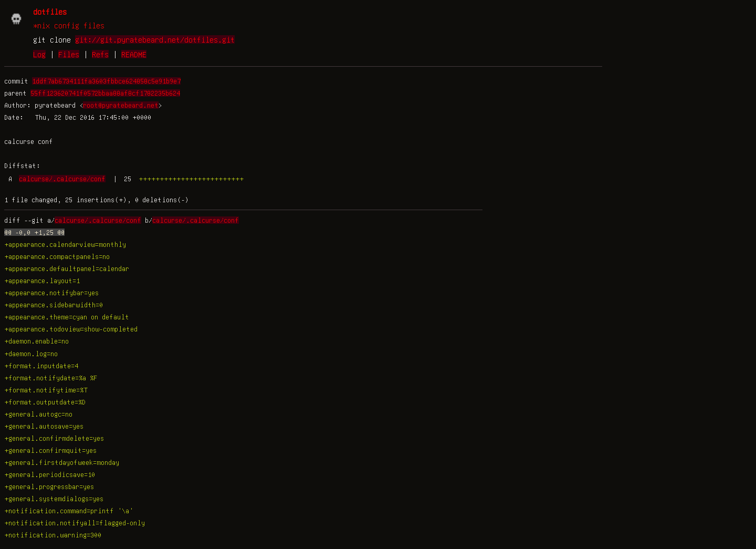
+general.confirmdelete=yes (54, 438)
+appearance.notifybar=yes (51, 293)
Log (39, 54)
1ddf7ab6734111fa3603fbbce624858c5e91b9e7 (106, 81)
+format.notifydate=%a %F (51, 378)
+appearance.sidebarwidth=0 (54, 305)
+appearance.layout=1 (42, 281)
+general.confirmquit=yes (50, 450)
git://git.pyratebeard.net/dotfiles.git (155, 39)
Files (69, 54)
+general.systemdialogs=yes (54, 499)
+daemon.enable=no (36, 341)
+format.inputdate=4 (41, 366)
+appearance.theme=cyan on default (67, 317)
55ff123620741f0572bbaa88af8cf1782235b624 (105, 93)
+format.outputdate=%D (45, 402)
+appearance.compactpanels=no (57, 256)
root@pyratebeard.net (121, 105)
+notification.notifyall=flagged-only (75, 523)
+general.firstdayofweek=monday (62, 462)
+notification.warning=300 (53, 535)
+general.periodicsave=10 (50, 474)
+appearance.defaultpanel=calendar (67, 268)
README (134, 54)
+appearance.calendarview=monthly (65, 244)
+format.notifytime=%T (46, 390)
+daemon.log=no (31, 354)
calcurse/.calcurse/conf (62, 179)
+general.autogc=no (38, 414)
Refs (100, 54)
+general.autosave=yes (44, 426)
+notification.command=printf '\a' (69, 511)
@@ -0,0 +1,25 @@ (34, 232)
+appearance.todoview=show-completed (71, 329)
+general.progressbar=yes (49, 486)
